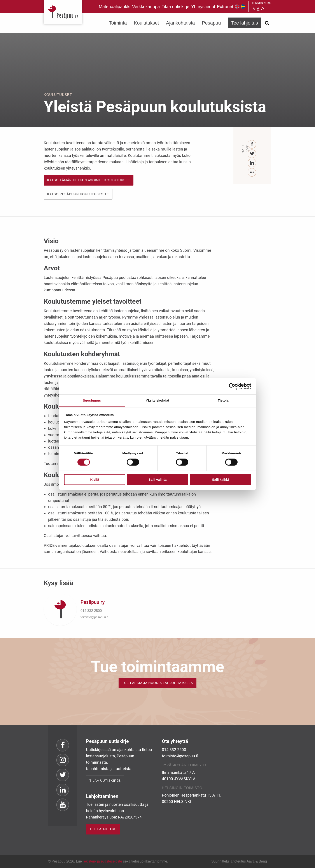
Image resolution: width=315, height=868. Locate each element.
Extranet (225, 7)
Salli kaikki (220, 479)
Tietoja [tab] (223, 400)
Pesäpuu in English (237, 7)
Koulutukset (146, 23)
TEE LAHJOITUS (103, 829)
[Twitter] (252, 154)
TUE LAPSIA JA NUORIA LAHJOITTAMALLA (157, 683)
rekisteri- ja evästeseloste (102, 861)
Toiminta (118, 23)
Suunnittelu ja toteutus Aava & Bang (239, 861)
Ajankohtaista (180, 23)
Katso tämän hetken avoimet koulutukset (88, 180)
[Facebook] (252, 144)
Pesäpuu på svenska (243, 7)
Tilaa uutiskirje (176, 7)
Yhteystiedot (203, 7)
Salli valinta (158, 479)
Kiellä (94, 479)
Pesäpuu (63, 12)
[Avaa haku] (267, 23)
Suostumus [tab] (92, 400)
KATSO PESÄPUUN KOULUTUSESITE (78, 194)
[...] (252, 173)
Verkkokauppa (146, 7)
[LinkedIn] (252, 163)
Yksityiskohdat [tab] (157, 400)
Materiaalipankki (115, 7)
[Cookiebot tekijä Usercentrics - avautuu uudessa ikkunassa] (232, 386)
